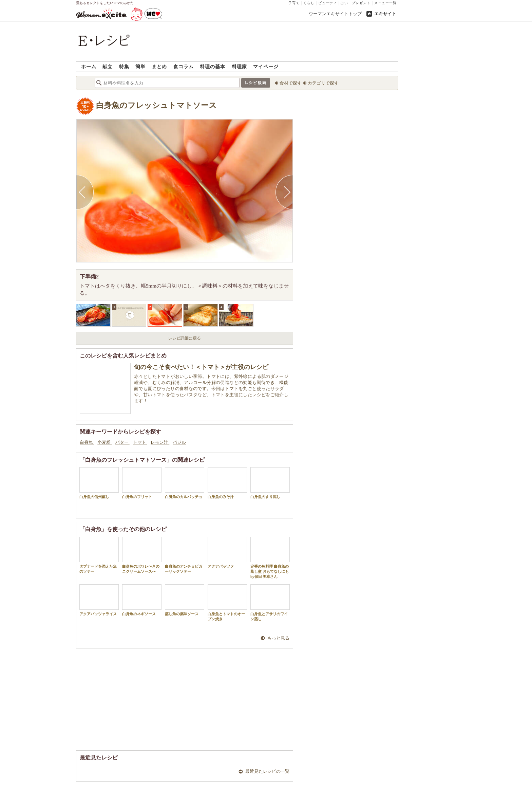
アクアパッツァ (227, 553)
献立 (108, 66)
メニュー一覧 (385, 3)
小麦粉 (104, 442)
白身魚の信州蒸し (99, 483)
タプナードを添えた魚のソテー (99, 555)
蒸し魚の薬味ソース (185, 600)
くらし (309, 3)
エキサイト (385, 14)
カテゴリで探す (323, 83)
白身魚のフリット (142, 483)
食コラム (184, 66)
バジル (179, 442)
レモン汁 (160, 442)
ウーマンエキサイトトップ (335, 14)
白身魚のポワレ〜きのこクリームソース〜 (142, 555)
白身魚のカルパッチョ (185, 483)
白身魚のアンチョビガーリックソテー (185, 555)
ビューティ (328, 3)
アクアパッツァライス (99, 600)
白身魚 (87, 442)
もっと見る (278, 638)
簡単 (140, 66)
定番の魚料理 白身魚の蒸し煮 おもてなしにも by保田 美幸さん (270, 558)
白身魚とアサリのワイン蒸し (270, 603)
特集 (124, 66)
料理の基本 (213, 66)
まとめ (159, 66)
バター (122, 442)
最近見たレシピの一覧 (267, 771)
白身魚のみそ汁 (227, 483)
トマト (140, 442)
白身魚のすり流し (270, 483)
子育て (294, 3)
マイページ (266, 66)
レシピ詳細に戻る (185, 338)
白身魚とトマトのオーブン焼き (227, 603)
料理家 (239, 66)
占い (344, 3)
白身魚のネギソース (142, 600)
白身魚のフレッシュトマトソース (156, 105)
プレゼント (361, 3)
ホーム (89, 66)
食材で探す (291, 83)
